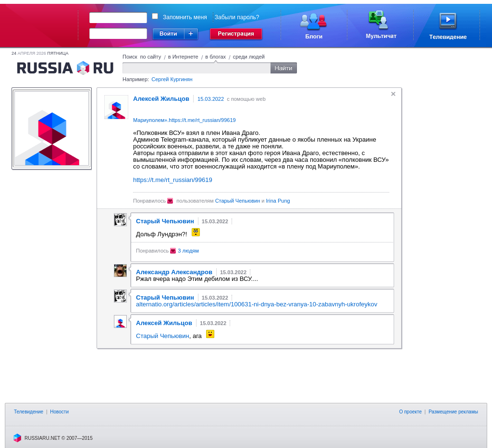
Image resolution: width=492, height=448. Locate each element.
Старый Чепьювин (238, 201)
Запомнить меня (185, 17)
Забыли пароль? (237, 17)
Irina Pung (278, 201)
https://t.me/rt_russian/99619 (202, 120)
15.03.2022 (211, 99)
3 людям (188, 251)
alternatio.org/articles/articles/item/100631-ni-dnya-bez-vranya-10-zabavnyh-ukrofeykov (257, 304)
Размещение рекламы (453, 412)
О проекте (411, 412)
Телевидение (29, 412)
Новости (59, 412)
